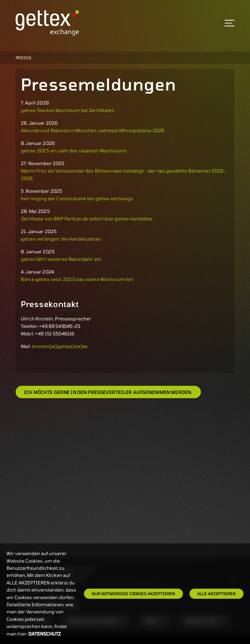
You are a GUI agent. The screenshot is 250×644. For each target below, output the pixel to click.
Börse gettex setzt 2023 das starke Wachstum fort (77, 279)
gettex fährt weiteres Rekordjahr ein (61, 259)
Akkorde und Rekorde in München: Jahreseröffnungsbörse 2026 (93, 130)
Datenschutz (45, 634)
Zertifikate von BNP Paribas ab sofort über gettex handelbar (87, 219)
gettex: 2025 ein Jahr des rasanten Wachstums (74, 151)
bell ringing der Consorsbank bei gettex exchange (77, 198)
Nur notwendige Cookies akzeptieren (133, 594)
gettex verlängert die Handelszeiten (61, 239)
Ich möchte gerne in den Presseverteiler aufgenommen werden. (108, 392)
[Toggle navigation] (229, 23)
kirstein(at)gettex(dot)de (60, 346)
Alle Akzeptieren (216, 594)
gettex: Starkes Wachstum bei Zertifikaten (68, 110)
